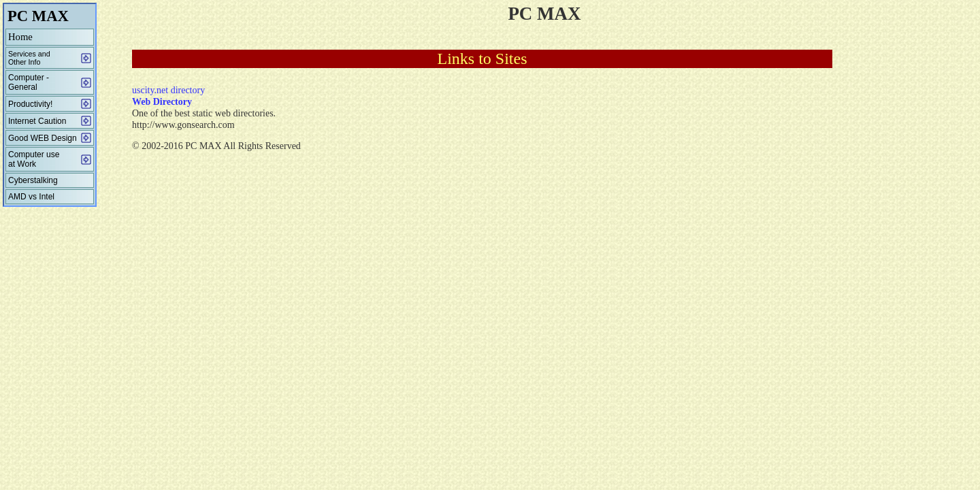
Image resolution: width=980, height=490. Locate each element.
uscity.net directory (168, 90)
